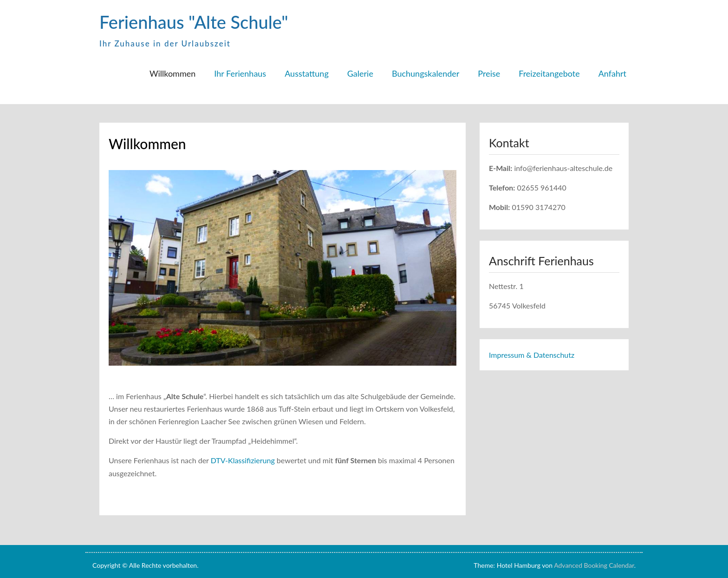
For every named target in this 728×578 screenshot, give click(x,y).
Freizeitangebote (549, 73)
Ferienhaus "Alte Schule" (194, 22)
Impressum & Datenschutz (532, 355)
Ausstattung (307, 73)
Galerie (360, 73)
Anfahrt (612, 73)
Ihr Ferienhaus (240, 73)
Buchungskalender (426, 73)
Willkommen (172, 73)
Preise (489, 73)
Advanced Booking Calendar (594, 565)
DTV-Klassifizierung (242, 460)
